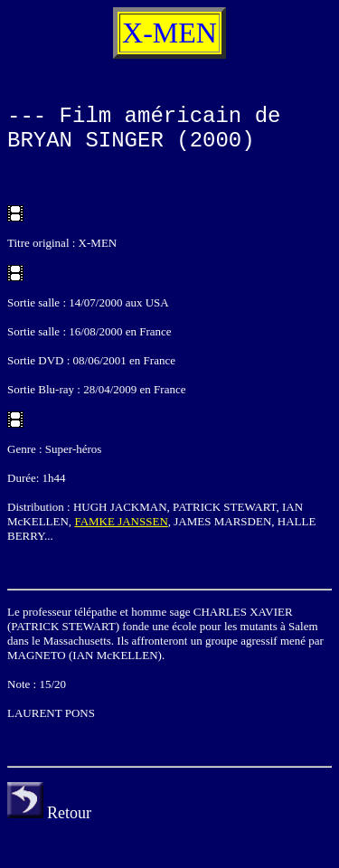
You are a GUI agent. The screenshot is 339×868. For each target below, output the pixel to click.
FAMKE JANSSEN (121, 521)
